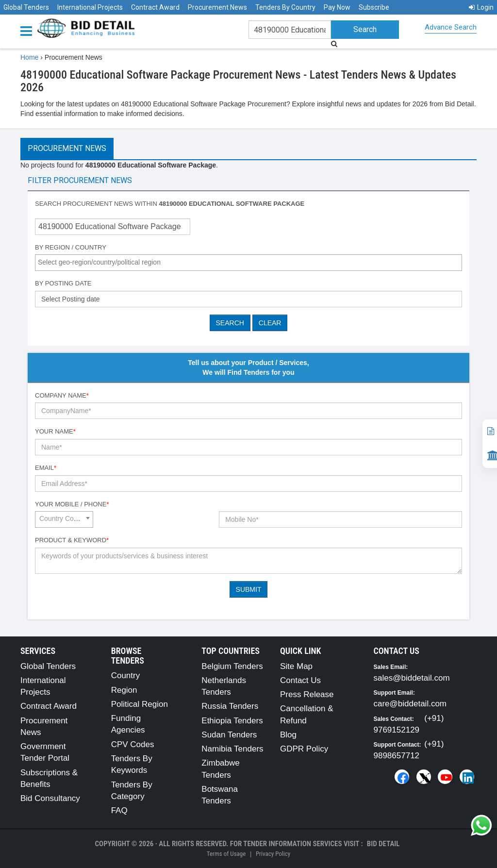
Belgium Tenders (232, 666)
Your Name (55, 431)
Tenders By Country (285, 7)
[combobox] (248, 263)
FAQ (119, 810)
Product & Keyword (72, 540)
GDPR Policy (304, 749)
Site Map (296, 666)
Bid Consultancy (50, 798)
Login (481, 7)
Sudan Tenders (229, 735)
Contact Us (300, 680)
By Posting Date (63, 283)
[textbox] (251, 262)
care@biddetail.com (410, 704)
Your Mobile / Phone (72, 504)
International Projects (90, 7)
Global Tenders (26, 7)
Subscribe (374, 7)
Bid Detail (383, 844)
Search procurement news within (170, 204)
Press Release (307, 694)
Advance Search (451, 27)
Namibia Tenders (232, 749)
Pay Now (337, 7)
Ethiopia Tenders (232, 721)
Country (126, 676)
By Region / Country (71, 247)
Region (124, 690)
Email (46, 468)
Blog (288, 735)
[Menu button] (29, 30)
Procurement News (217, 7)
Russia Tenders (230, 706)
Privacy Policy (273, 854)
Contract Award (155, 7)
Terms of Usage (226, 854)
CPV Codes (133, 744)
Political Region (140, 704)
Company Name (62, 395)
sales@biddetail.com (412, 678)
